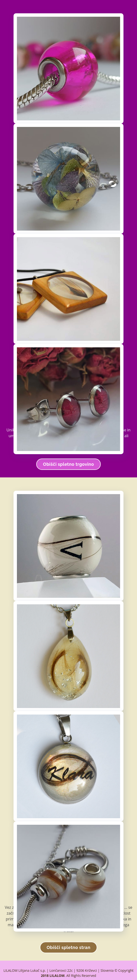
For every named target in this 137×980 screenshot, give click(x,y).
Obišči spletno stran (68, 947)
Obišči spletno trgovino (68, 464)
